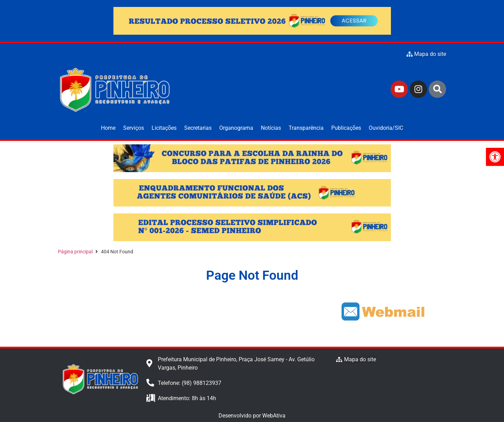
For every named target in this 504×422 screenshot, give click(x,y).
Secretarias (198, 128)
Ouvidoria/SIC (386, 128)
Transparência (306, 128)
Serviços (134, 128)
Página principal (75, 252)
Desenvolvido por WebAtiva (252, 416)
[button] (495, 157)
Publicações (346, 128)
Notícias (271, 128)
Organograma (236, 128)
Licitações (164, 128)
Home (108, 128)
